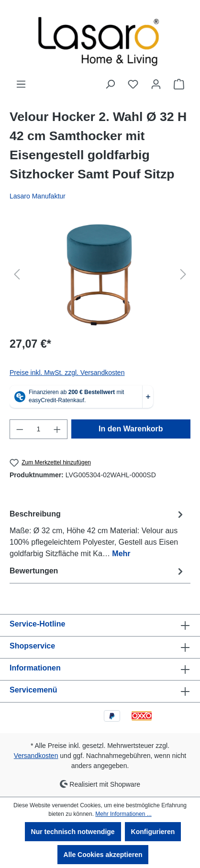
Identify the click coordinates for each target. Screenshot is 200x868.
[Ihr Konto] (156, 84)
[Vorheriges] (17, 274)
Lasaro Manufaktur (38, 196)
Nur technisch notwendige (73, 832)
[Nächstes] (183, 274)
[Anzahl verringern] (20, 429)
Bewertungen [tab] (98, 571)
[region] (100, 274)
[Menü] (21, 84)
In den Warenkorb (131, 429)
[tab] (98, 533)
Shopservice (32, 646)
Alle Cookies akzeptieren (103, 855)
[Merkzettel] (133, 84)
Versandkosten (36, 756)
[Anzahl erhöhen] (57, 429)
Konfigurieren (153, 832)
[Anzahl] (39, 429)
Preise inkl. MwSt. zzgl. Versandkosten (67, 373)
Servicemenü (33, 690)
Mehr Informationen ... (123, 814)
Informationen (35, 668)
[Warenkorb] (179, 84)
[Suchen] (110, 84)
